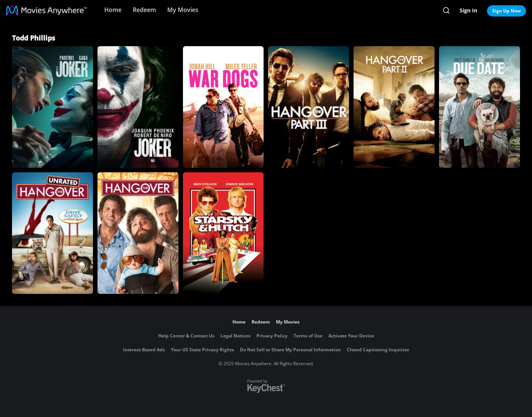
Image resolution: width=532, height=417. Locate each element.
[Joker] (138, 107)
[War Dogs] (223, 107)
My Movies (183, 10)
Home (113, 10)
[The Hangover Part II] (394, 107)
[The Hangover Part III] (309, 107)
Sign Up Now (507, 11)
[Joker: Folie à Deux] (52, 107)
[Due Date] (480, 107)
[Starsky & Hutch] (223, 233)
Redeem (144, 10)
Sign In (468, 10)
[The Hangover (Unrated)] (52, 233)
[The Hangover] (138, 233)
